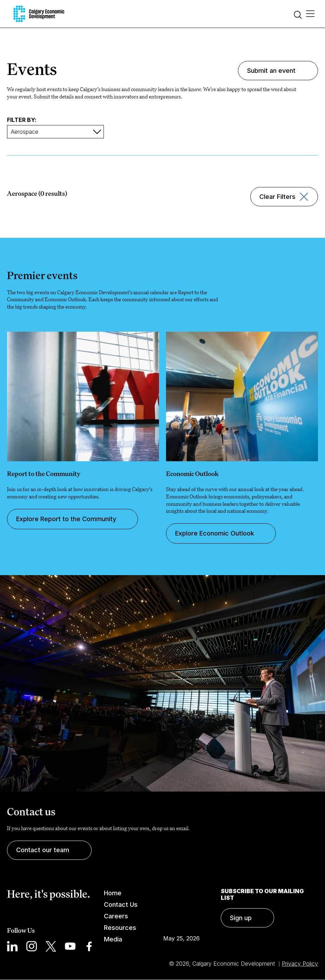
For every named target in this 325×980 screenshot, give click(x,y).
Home (113, 893)
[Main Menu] (310, 14)
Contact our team (43, 850)
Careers (116, 916)
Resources (120, 928)
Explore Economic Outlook (215, 533)
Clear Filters (277, 197)
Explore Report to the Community (66, 519)
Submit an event (271, 71)
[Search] (298, 16)
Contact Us (121, 905)
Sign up (241, 918)
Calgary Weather (181, 907)
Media (113, 939)
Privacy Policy (300, 964)
